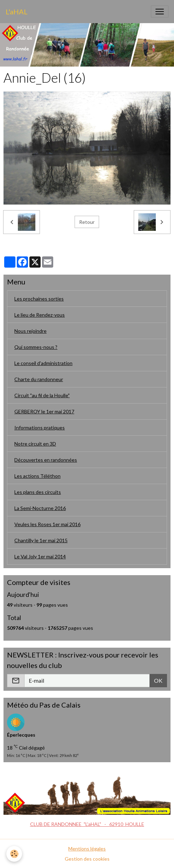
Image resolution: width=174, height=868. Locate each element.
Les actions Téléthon (37, 476)
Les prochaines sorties (39, 299)
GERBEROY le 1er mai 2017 (44, 411)
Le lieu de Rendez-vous (40, 315)
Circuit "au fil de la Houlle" (42, 395)
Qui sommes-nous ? (36, 347)
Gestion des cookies (87, 859)
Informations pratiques (40, 428)
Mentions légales (87, 849)
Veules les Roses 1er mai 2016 (47, 524)
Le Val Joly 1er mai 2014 (40, 556)
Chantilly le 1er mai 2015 (41, 540)
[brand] (17, 12)
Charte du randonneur (39, 379)
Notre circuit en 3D (35, 444)
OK (158, 680)
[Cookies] (14, 854)
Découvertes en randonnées (46, 460)
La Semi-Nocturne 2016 (40, 508)
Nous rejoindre (30, 331)
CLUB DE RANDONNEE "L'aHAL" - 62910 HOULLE (87, 824)
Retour (87, 222)
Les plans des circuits (38, 492)
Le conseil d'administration (43, 363)
